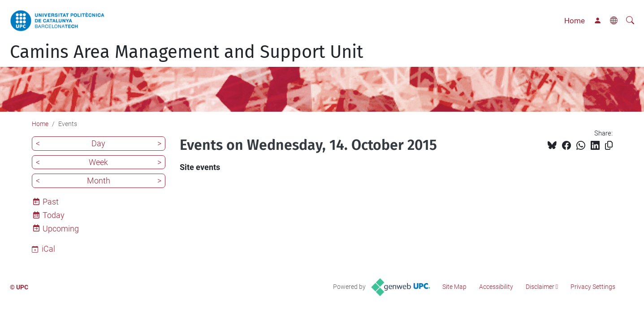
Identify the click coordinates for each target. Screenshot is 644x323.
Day (98, 143)
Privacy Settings (593, 287)
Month (99, 181)
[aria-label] (630, 21)
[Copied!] (609, 146)
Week (98, 162)
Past (51, 202)
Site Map (454, 287)
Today (54, 215)
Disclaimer (540, 287)
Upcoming (61, 229)
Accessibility (496, 287)
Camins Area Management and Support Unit (186, 52)
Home (575, 21)
